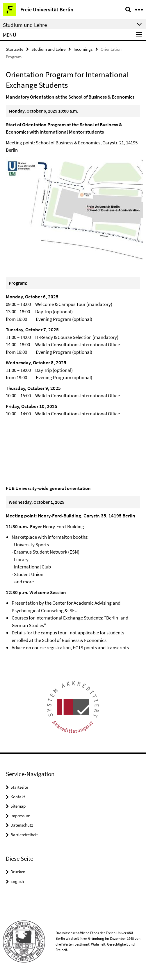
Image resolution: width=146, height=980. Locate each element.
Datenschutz (22, 825)
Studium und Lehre (48, 49)
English (17, 881)
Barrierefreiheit (24, 835)
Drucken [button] (18, 872)
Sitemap (18, 806)
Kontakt (18, 797)
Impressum (20, 816)
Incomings (83, 49)
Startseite (15, 49)
